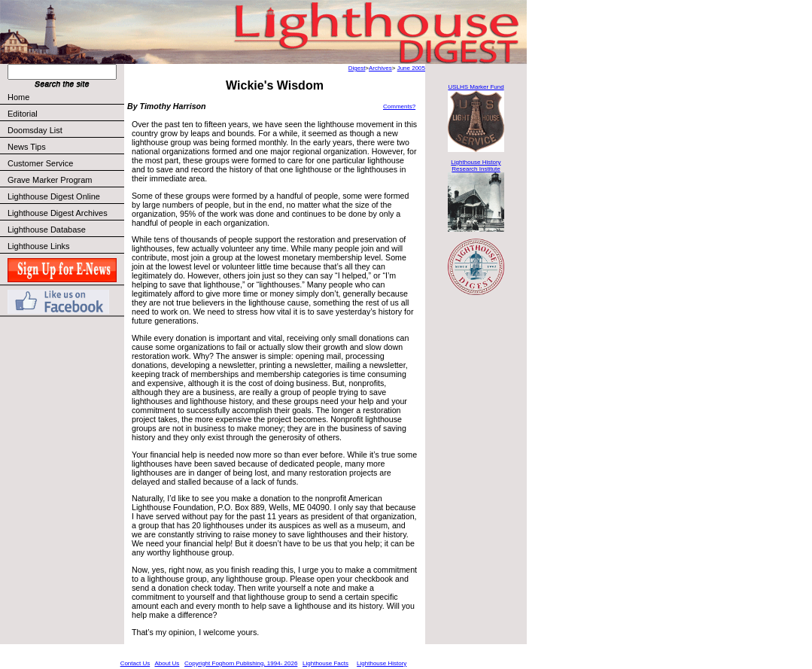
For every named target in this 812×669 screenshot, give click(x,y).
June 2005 (411, 68)
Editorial (65, 114)
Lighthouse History (382, 663)
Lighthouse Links (39, 246)
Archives (380, 68)
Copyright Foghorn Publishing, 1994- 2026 (241, 663)
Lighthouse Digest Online (54, 196)
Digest (357, 68)
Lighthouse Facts (325, 663)
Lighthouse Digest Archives (58, 213)
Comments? (399, 106)
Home (18, 97)
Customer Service (65, 163)
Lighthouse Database (47, 230)
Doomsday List (35, 130)
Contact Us (135, 663)
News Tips (27, 147)
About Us (167, 663)
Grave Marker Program (50, 180)
